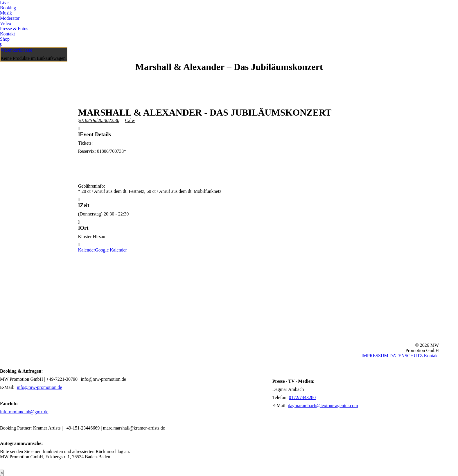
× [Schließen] (2, 473)
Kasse (27, 50)
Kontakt (431, 356)
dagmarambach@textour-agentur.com (323, 406)
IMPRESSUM (375, 356)
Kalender (87, 250)
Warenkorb (11, 50)
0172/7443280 (302, 397)
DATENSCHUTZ (406, 356)
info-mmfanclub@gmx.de (24, 412)
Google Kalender (111, 250)
